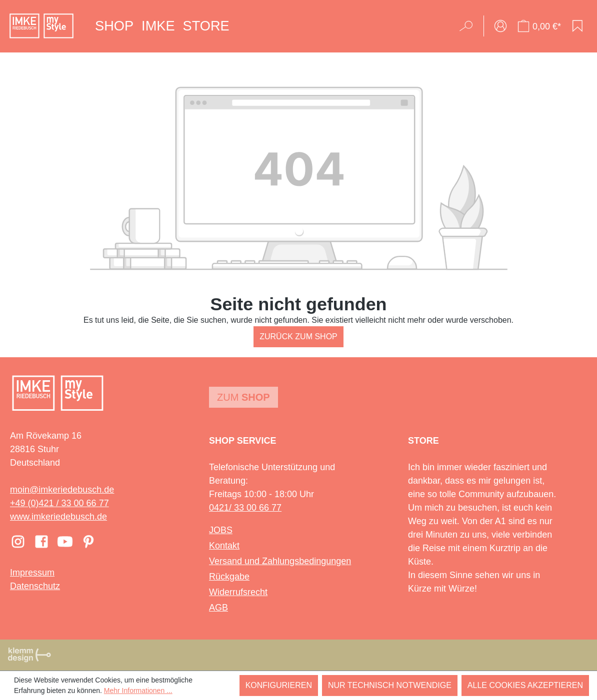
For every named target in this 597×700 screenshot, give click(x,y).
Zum (243, 397)
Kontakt (224, 546)
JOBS (221, 530)
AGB (218, 608)
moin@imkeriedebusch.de (62, 490)
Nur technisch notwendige (390, 685)
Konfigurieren (279, 685)
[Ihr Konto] (500, 26)
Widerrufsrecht (238, 592)
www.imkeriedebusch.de (58, 517)
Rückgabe (229, 577)
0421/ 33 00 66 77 (245, 508)
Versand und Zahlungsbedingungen (280, 561)
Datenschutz (35, 586)
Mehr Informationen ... (138, 691)
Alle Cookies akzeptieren (525, 685)
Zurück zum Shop (298, 337)
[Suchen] (469, 26)
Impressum (32, 573)
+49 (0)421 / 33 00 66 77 (59, 503)
